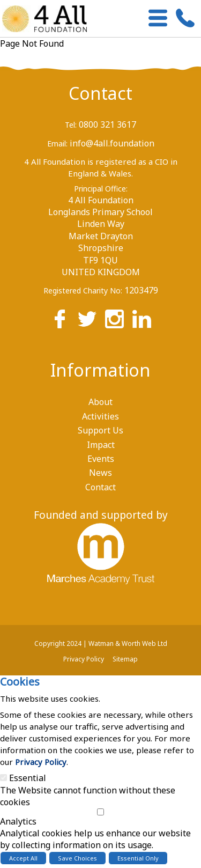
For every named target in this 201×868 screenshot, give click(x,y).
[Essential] (3, 778)
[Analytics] (100, 812)
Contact (100, 93)
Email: (57, 144)
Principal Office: (101, 189)
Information (100, 370)
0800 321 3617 (107, 124)
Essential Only (138, 858)
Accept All (23, 858)
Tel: (71, 125)
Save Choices (77, 858)
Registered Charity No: (83, 290)
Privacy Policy (41, 762)
